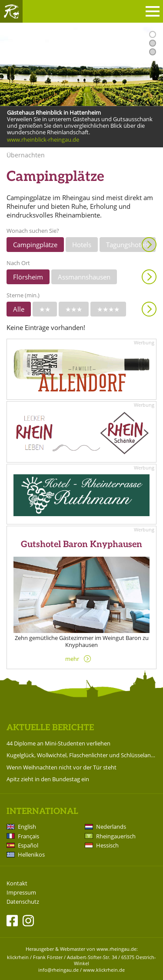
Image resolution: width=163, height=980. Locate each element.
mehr (72, 659)
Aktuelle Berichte (50, 728)
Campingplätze (35, 245)
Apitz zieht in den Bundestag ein (48, 779)
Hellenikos (31, 854)
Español (28, 845)
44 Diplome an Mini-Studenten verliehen (58, 743)
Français (28, 836)
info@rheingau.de (58, 970)
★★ (45, 309)
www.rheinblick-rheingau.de (43, 140)
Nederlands (111, 827)
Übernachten (26, 155)
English (27, 827)
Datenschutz (23, 902)
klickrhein (18, 957)
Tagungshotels (128, 245)
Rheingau (11, 11)
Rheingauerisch (116, 836)
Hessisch (107, 845)
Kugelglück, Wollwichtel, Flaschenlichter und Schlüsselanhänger (81, 755)
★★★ (74, 309)
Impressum (21, 893)
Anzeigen (149, 245)
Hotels (82, 245)
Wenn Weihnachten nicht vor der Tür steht (62, 767)
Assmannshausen (84, 277)
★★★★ (108, 309)
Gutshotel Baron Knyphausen (81, 544)
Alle (19, 309)
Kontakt (17, 883)
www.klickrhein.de (104, 970)
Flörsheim (28, 277)
